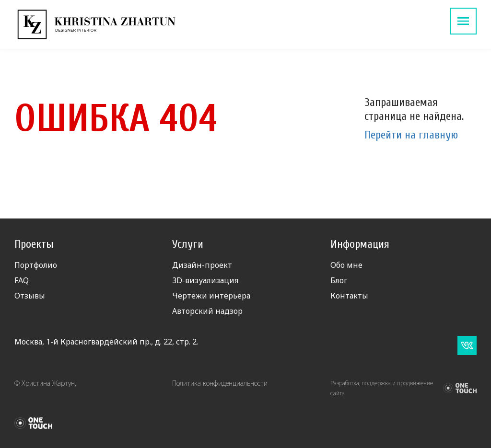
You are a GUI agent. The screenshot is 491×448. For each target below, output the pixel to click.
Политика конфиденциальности (220, 383)
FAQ (22, 280)
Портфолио (36, 265)
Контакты (349, 296)
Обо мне (346, 265)
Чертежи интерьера (211, 296)
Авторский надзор (207, 311)
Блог (339, 280)
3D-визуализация (205, 280)
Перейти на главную (411, 135)
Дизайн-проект (202, 265)
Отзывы (30, 296)
